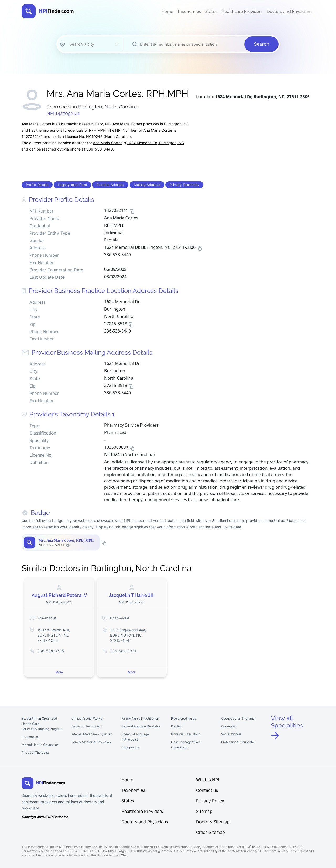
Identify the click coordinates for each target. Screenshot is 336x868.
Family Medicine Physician (91, 742)
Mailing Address (147, 185)
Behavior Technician (86, 726)
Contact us (207, 790)
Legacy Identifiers (72, 185)
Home (167, 11)
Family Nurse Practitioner (140, 718)
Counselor (229, 726)
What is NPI (208, 780)
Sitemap (204, 811)
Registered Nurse (184, 718)
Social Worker (231, 734)
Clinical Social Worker (87, 718)
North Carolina (121, 107)
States (211, 11)
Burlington (90, 107)
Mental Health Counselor (40, 745)
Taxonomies (189, 11)
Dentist (176, 726)
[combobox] (94, 44)
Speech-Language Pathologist (135, 737)
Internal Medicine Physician (92, 734)
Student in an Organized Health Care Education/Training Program (42, 724)
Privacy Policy (210, 801)
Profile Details (37, 185)
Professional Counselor (238, 742)
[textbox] (94, 44)
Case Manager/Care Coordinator (186, 745)
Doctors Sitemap (213, 822)
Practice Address (110, 185)
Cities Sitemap (211, 832)
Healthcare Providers (242, 11)
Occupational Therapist (238, 718)
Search (262, 44)
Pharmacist (30, 737)
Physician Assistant (185, 734)
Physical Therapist (35, 753)
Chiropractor (130, 747)
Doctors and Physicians (290, 11)
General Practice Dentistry (141, 726)
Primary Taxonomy (184, 185)
